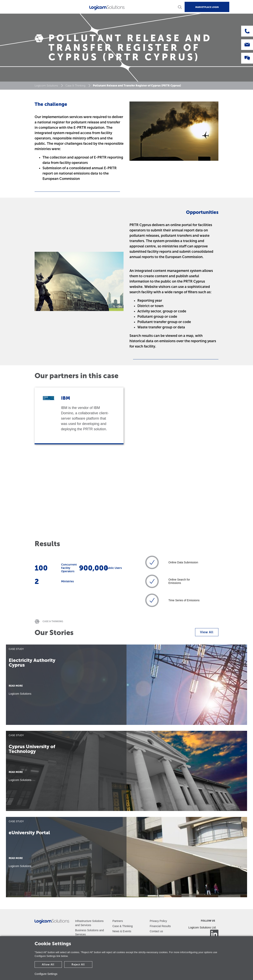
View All (207, 632)
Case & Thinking (75, 86)
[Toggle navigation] (31, 7)
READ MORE (16, 686)
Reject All (78, 964)
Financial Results (160, 926)
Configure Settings (46, 974)
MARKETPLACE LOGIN (207, 7)
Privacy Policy (158, 921)
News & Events (122, 931)
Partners (118, 921)
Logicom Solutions (46, 86)
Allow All (48, 964)
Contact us (156, 931)
